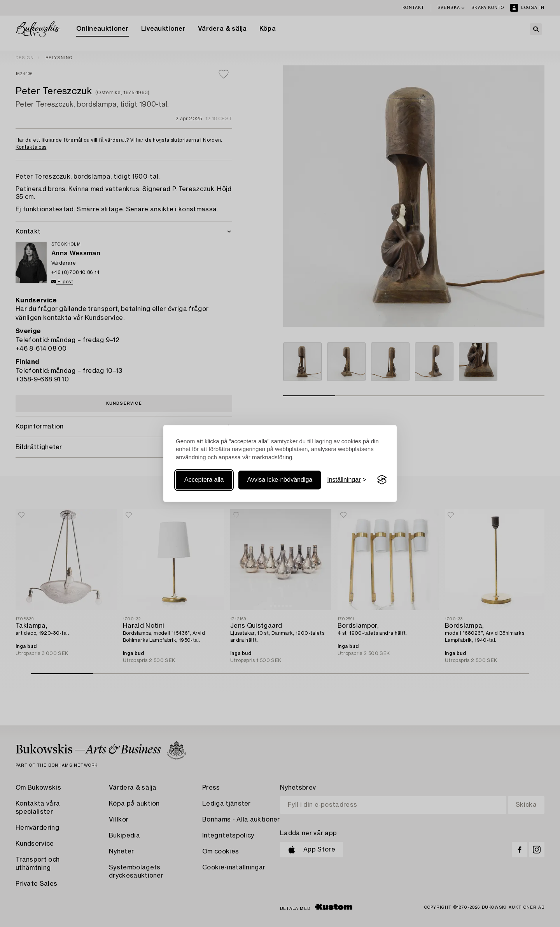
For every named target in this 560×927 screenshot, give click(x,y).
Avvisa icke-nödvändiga (280, 480)
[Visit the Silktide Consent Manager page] (382, 480)
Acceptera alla (204, 480)
